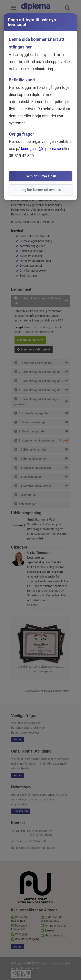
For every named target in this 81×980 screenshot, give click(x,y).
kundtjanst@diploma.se (41, 149)
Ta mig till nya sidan (40, 176)
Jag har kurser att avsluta (40, 190)
